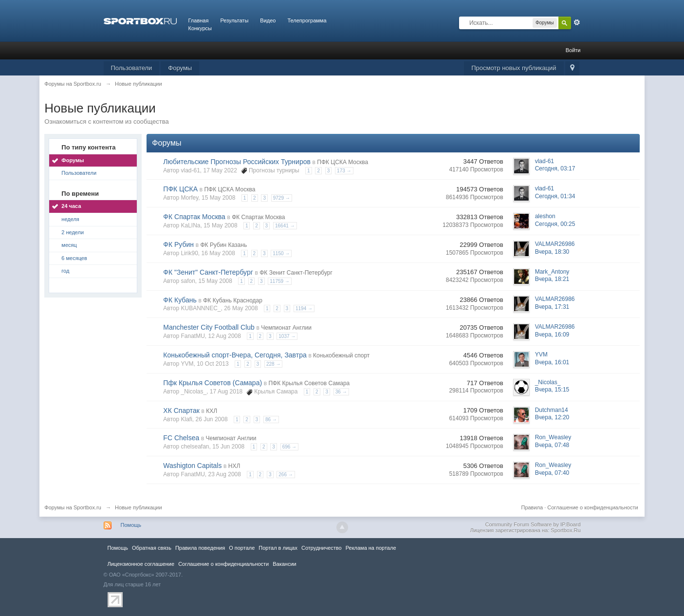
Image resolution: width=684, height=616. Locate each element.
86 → (271, 420)
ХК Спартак (181, 411)
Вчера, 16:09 (552, 335)
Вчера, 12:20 (552, 417)
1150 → (281, 253)
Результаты (234, 20)
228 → (273, 364)
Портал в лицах (278, 548)
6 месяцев (74, 258)
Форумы (180, 68)
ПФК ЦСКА (180, 189)
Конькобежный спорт (341, 355)
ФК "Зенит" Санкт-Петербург (208, 272)
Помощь (131, 525)
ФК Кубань (180, 300)
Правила (532, 507)
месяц (69, 245)
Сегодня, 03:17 (555, 168)
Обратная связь (152, 548)
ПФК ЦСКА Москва (342, 162)
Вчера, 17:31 (552, 307)
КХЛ (212, 411)
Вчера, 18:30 (552, 252)
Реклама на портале (371, 548)
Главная (199, 20)
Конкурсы (200, 28)
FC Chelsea (181, 438)
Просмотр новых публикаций (514, 68)
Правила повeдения (200, 548)
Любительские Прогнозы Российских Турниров (237, 162)
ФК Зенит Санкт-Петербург (296, 273)
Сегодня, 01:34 (555, 196)
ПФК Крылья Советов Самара (309, 383)
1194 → (304, 308)
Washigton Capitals (192, 466)
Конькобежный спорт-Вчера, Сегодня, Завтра (235, 355)
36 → (341, 392)
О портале (242, 548)
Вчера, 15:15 (552, 390)
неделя (70, 219)
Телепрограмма (307, 20)
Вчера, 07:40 (552, 473)
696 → (289, 447)
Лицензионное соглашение (141, 564)
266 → (286, 475)
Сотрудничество (322, 548)
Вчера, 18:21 (552, 279)
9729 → (282, 198)
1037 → (287, 336)
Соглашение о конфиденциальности (592, 507)
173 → (344, 171)
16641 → (285, 226)
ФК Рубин (178, 244)
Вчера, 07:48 (552, 445)
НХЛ (234, 466)
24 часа (71, 206)
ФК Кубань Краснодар (233, 300)
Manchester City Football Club (209, 327)
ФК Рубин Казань (223, 245)
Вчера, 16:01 (552, 362)
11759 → (280, 281)
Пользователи (132, 68)
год (65, 271)
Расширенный (577, 22)
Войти (573, 50)
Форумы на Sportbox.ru (73, 507)
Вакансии (284, 564)
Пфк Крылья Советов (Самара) (213, 383)
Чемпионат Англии (286, 328)
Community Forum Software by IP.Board (533, 524)
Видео (268, 20)
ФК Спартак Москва (194, 217)
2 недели (73, 232)
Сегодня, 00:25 (555, 224)
